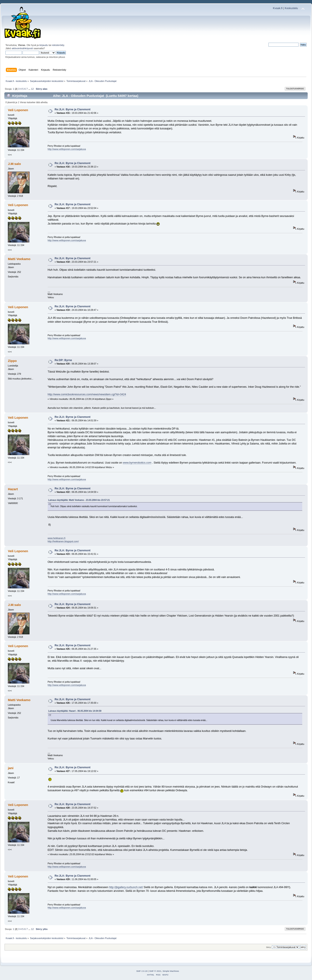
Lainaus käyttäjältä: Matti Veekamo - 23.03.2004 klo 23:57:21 (79, 500)
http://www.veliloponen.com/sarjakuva (67, 149)
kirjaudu (44, 45)
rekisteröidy (58, 45)
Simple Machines (171, 971)
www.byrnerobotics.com (137, 463)
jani (11, 768)
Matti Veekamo (19, 259)
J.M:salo (14, 164)
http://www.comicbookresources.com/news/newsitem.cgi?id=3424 (87, 394)
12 (32, 89)
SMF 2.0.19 (142, 971)
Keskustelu (291, 8)
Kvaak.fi (278, 8)
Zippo (12, 361)
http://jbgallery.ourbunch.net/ (126, 887)
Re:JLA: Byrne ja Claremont (73, 109)
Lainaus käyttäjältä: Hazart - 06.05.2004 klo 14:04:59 (75, 711)
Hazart (13, 489)
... (30, 89)
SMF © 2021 (155, 971)
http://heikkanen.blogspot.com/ (63, 541)
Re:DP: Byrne (63, 360)
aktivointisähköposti (22, 48)
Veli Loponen (18, 110)
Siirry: (269, 947)
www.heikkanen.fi (57, 538)
